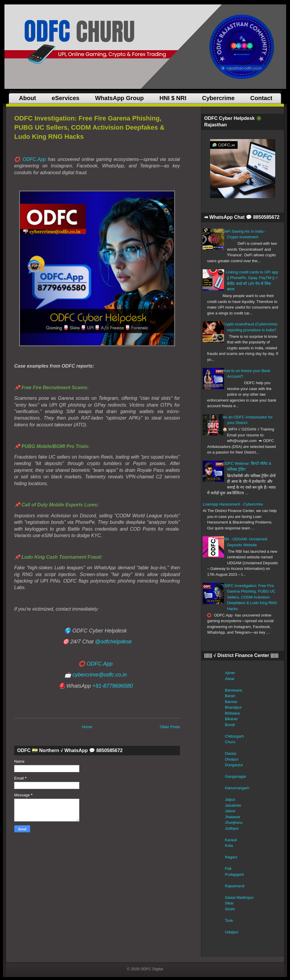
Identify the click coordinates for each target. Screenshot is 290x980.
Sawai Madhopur (239, 897)
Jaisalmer (233, 805)
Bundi (230, 725)
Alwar (230, 679)
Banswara (233, 690)
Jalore (230, 811)
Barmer (231, 702)
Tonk (229, 921)
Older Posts (170, 727)
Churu (230, 742)
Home (87, 727)
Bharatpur (233, 707)
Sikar (229, 903)
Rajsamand (235, 886)
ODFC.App (34, 159)
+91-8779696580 (113, 686)
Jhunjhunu (234, 822)
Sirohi (230, 909)
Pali (228, 869)
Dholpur (232, 759)
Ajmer (230, 673)
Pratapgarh (234, 874)
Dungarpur (234, 765)
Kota (229, 846)
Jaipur (230, 799)
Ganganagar (236, 776)
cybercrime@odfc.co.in (100, 675)
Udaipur (232, 932)
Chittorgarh (234, 736)
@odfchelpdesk (113, 642)
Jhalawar (233, 817)
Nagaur (231, 857)
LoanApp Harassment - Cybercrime (233, 504)
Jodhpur (232, 828)
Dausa (231, 753)
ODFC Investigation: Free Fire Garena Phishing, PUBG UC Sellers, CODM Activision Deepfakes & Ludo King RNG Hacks (89, 127)
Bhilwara (232, 713)
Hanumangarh (237, 788)
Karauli (231, 840)
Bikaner (231, 719)
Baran (230, 696)
